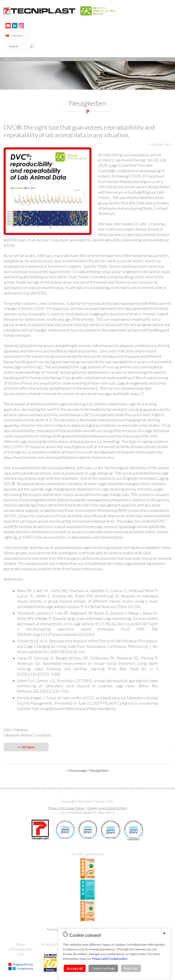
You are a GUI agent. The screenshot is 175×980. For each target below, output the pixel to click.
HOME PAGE (11, 59)
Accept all (75, 968)
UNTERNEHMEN (30, 59)
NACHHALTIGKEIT (100, 59)
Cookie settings (103, 968)
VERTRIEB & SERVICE (73, 59)
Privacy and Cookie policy (109, 959)
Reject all (131, 968)
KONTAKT (131, 59)
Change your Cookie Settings (107, 808)
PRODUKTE (51, 59)
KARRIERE (118, 59)
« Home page (77, 770)
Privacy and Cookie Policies (67, 808)
